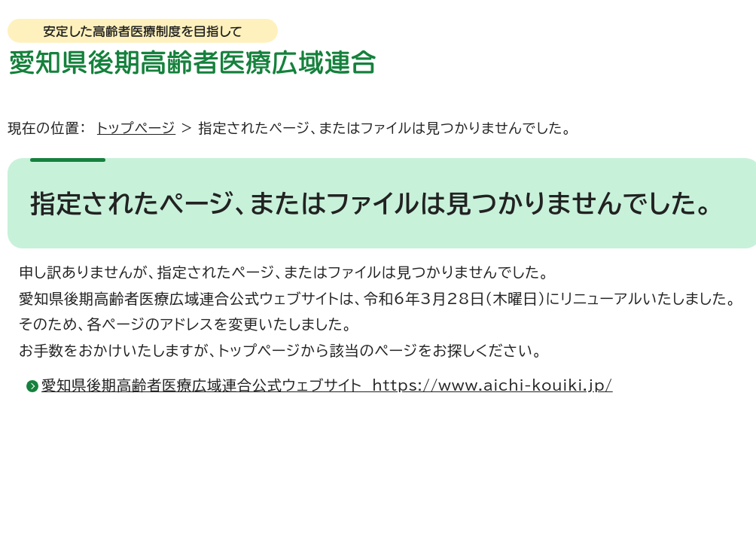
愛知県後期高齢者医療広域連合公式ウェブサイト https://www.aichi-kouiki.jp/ (327, 385)
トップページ (136, 128)
